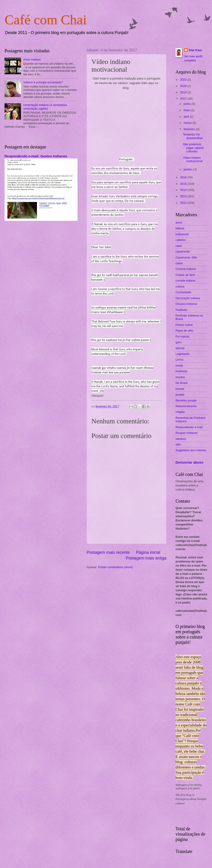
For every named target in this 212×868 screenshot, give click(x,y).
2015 (184, 184)
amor (179, 223)
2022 (184, 80)
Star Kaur (195, 50)
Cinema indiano (186, 269)
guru (178, 342)
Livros (179, 360)
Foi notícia (182, 336)
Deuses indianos (186, 304)
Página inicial (148, 552)
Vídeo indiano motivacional (193, 159)
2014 (184, 190)
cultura (180, 286)
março (188, 123)
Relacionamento (186, 406)
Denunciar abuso (189, 462)
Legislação (183, 354)
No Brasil (181, 383)
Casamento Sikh (186, 257)
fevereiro (190, 129)
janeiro (188, 169)
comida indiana (185, 281)
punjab (180, 394)
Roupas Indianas (187, 433)
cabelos (181, 240)
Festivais (181, 310)
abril (187, 117)
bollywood (182, 234)
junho (187, 104)
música (180, 377)
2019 (184, 92)
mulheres (182, 371)
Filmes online (184, 325)
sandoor (181, 439)
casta (179, 263)
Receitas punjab (186, 400)
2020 (184, 86)
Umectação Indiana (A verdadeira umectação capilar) (45, 107)
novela (180, 389)
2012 (184, 203)
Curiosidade (183, 292)
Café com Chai (46, 20)
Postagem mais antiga (146, 558)
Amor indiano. (32, 59)
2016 (184, 177)
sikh (178, 445)
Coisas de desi (185, 275)
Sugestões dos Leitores (191, 450)
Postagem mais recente (108, 552)
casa (179, 246)
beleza (180, 228)
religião (180, 412)
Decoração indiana (188, 298)
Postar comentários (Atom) (115, 567)
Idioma (180, 348)
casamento (183, 252)
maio (187, 110)
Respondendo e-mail (189, 427)
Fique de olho (184, 331)
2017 (184, 99)
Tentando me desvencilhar (193, 136)
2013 (184, 196)
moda (179, 365)
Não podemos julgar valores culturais (193, 148)
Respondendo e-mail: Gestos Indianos (36, 156)
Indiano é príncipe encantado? (43, 82)
